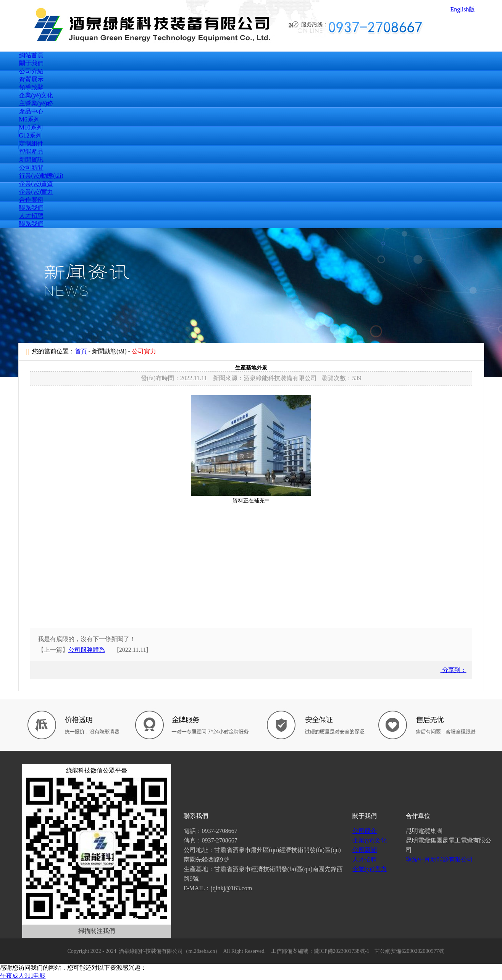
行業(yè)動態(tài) (41, 176)
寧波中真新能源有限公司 (439, 859)
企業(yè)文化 (36, 95)
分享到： (454, 670)
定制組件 (31, 143)
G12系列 (31, 135)
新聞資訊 (31, 160)
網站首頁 (31, 55)
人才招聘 (31, 216)
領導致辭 (31, 87)
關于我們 (31, 63)
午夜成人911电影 (23, 976)
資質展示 (31, 79)
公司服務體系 (87, 650)
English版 (463, 9)
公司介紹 (31, 71)
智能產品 (31, 151)
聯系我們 (31, 208)
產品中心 (31, 111)
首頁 (81, 351)
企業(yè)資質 (36, 184)
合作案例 (31, 200)
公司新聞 (31, 168)
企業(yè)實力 (36, 192)
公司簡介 (365, 831)
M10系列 (31, 127)
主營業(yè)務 (36, 103)
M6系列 (29, 119)
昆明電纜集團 (424, 831)
